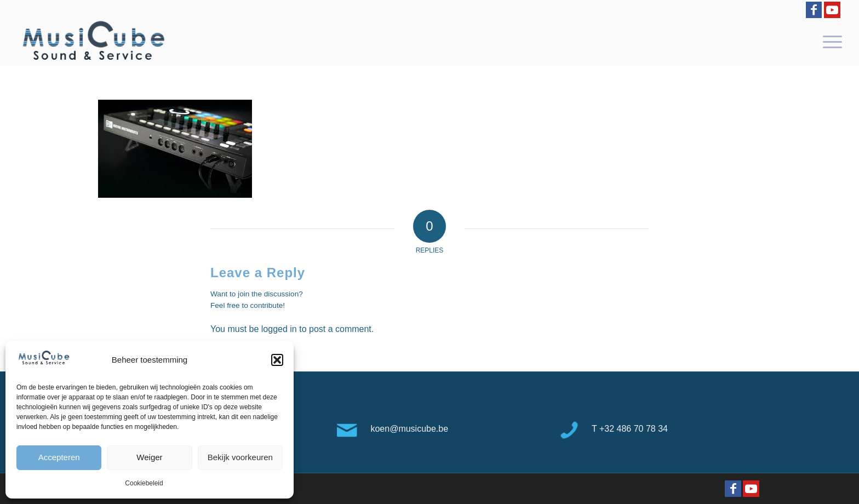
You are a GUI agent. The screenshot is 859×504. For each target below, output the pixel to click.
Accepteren (59, 457)
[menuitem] (829, 41)
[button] (277, 360)
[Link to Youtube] (832, 10)
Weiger (149, 457)
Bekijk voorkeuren (240, 457)
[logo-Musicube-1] (93, 41)
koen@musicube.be (409, 429)
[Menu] (829, 41)
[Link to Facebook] (814, 10)
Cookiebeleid (144, 483)
